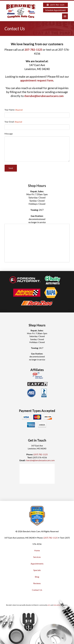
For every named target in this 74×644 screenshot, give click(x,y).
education (57, 605)
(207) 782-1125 (41, 454)
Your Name (14, 110)
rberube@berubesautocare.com (44, 96)
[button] (65, 16)
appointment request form (37, 80)
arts (49, 605)
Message (9, 134)
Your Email (13, 122)
